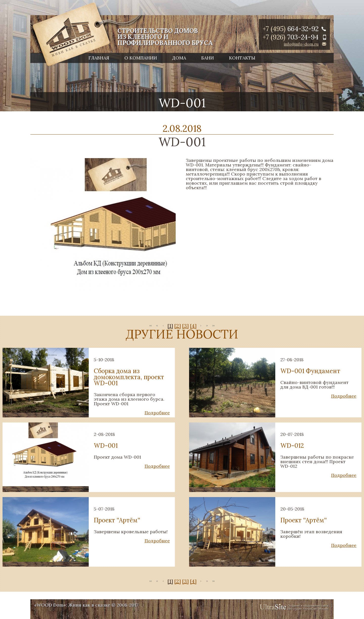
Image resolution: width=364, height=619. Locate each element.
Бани (208, 58)
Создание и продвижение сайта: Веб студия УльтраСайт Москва (308, 607)
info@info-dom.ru (301, 44)
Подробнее (157, 413)
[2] (178, 326)
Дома (179, 58)
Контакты (242, 58)
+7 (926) (291, 37)
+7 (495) (291, 29)
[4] (193, 326)
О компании (141, 58)
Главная (99, 58)
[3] (185, 326)
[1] (170, 326)
